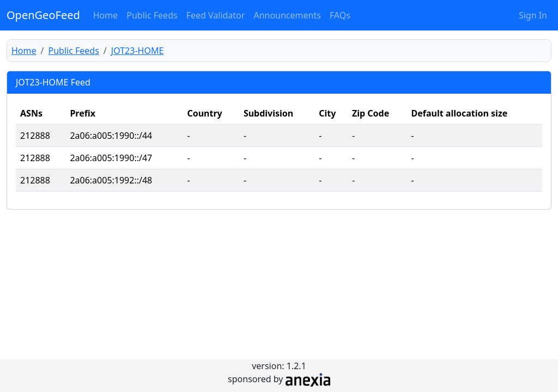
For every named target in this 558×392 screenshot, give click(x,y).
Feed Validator (216, 15)
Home (106, 15)
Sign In (533, 15)
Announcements (287, 15)
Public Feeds (152, 15)
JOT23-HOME (138, 51)
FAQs (340, 15)
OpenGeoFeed (43, 15)
